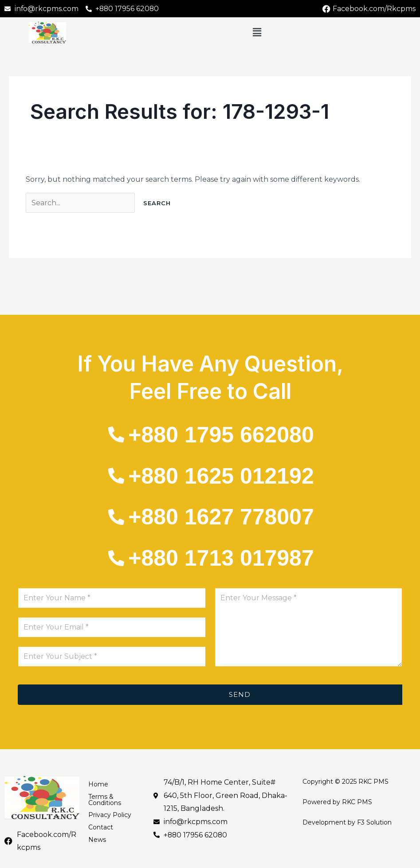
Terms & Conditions (105, 800)
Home (98, 785)
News (97, 841)
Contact (101, 828)
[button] (257, 33)
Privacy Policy (110, 816)
